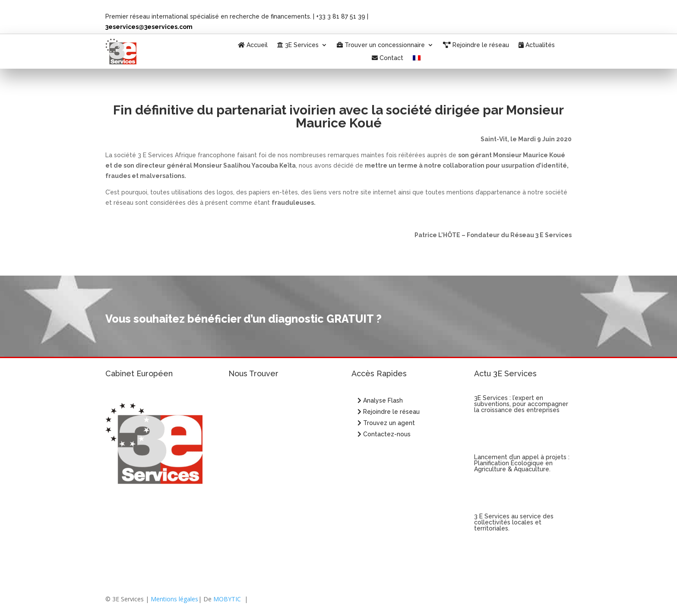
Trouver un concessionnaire (381, 45)
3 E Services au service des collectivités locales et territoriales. (514, 522)
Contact (388, 58)
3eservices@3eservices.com (149, 27)
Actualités (537, 45)
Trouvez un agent (389, 423)
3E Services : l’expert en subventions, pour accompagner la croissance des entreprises (521, 404)
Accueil (253, 45)
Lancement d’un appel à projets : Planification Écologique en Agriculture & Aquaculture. (522, 463)
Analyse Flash (380, 400)
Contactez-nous (384, 434)
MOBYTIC (227, 599)
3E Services (298, 45)
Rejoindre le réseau (476, 45)
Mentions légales (174, 599)
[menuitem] (417, 60)
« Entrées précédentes (505, 577)
